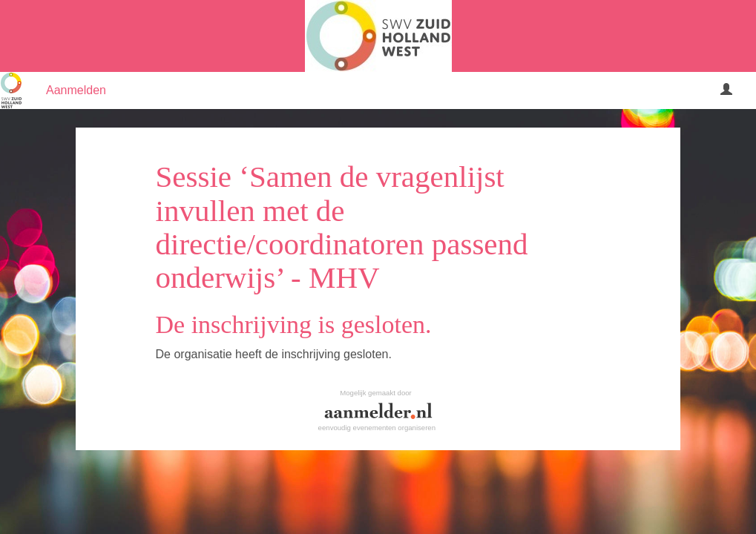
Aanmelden (76, 90)
